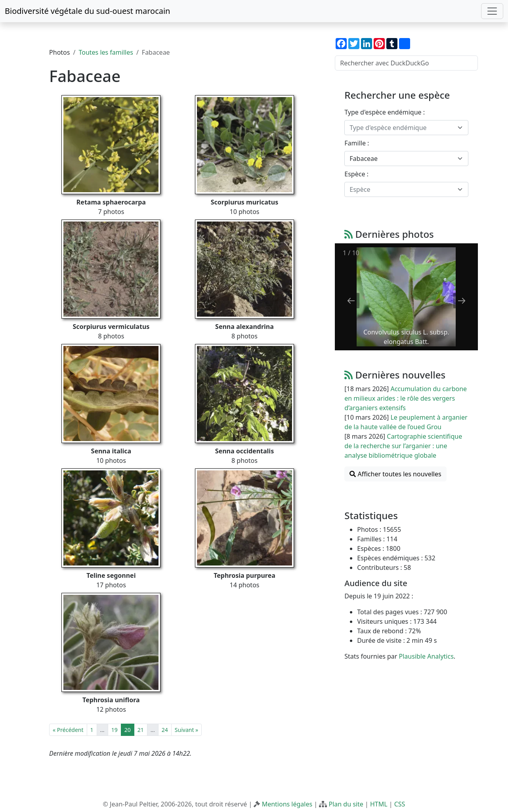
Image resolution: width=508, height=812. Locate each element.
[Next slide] (462, 301)
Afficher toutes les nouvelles (395, 474)
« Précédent (68, 730)
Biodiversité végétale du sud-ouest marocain (87, 11)
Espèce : (356, 174)
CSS (400, 804)
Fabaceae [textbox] (364, 159)
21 (141, 730)
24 (165, 730)
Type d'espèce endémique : (385, 112)
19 (115, 730)
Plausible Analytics (426, 656)
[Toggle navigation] (492, 11)
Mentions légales (287, 804)
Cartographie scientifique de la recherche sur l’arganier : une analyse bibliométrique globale (403, 446)
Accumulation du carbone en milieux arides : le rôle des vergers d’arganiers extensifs (406, 398)
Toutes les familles (106, 52)
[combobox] (406, 128)
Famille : (357, 143)
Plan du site (346, 804)
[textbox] (402, 128)
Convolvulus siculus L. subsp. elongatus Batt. (406, 337)
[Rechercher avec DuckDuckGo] (406, 63)
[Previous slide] (351, 301)
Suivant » (186, 730)
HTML (379, 804)
